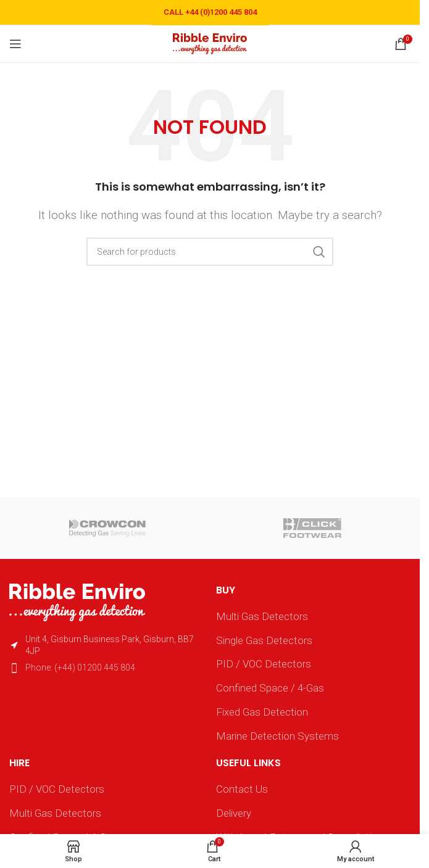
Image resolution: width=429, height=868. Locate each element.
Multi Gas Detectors (262, 616)
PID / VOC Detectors (264, 664)
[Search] (210, 252)
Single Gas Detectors (264, 640)
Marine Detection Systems (277, 736)
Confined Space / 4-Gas (270, 688)
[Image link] (77, 601)
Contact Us (242, 789)
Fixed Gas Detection (262, 712)
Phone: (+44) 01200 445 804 (80, 668)
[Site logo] (210, 43)
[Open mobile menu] (15, 44)
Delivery (234, 813)
